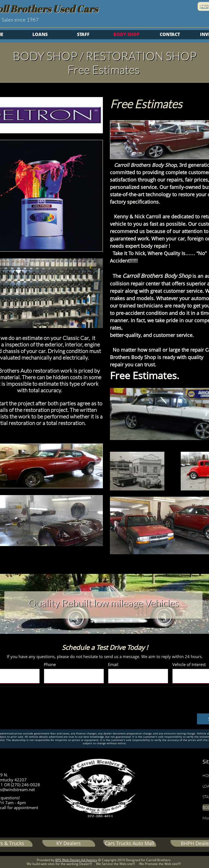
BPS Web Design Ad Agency (76, 860)
